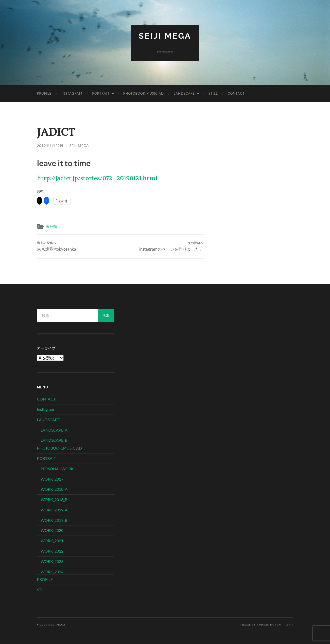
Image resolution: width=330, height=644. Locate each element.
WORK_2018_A (54, 489)
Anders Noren (269, 625)
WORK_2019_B (54, 520)
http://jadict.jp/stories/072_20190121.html (97, 178)
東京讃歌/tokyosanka (57, 246)
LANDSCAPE (184, 93)
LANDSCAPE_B (54, 440)
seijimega (79, 146)
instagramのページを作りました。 (171, 246)
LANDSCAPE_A (54, 430)
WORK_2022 (52, 551)
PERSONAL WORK (57, 469)
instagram (72, 93)
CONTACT (236, 93)
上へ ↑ (289, 625)
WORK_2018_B (54, 499)
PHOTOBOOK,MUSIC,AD (144, 93)
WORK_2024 (52, 572)
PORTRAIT (101, 93)
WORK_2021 (52, 541)
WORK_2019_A (54, 510)
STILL (213, 93)
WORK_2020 (52, 530)
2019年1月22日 (50, 146)
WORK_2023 (52, 561)
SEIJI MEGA (165, 36)
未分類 (51, 227)
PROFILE (44, 93)
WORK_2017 (52, 479)
